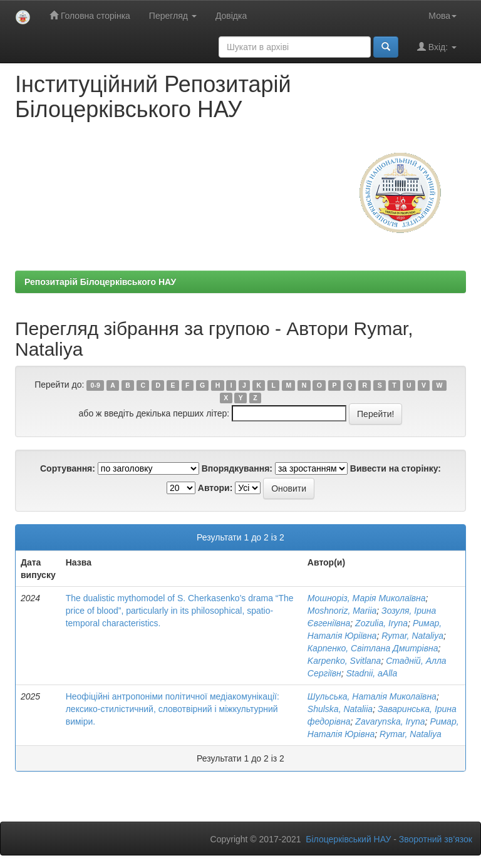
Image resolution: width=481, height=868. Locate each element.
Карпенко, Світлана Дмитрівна (373, 648)
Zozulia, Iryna (381, 623)
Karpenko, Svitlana (344, 661)
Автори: (215, 488)
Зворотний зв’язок (436, 839)
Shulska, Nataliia (340, 709)
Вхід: (437, 47)
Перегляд (173, 16)
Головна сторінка (90, 15)
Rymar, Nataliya (412, 636)
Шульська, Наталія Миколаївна (372, 696)
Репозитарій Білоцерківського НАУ (100, 282)
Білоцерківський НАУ (348, 839)
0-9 (96, 385)
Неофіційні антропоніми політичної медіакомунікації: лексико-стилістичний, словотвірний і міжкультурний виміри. (173, 709)
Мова (442, 16)
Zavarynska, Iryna (390, 721)
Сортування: (68, 468)
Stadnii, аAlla (371, 673)
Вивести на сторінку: (396, 468)
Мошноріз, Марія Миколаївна (367, 598)
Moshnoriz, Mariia (342, 611)
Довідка (231, 16)
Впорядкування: (237, 468)
